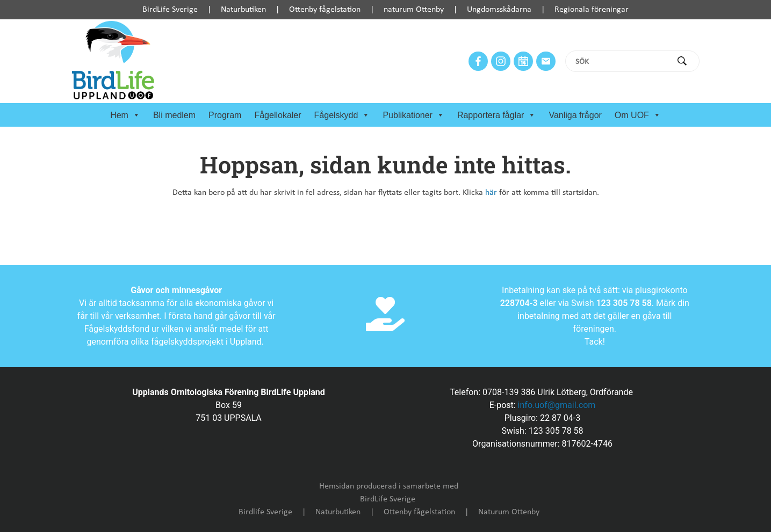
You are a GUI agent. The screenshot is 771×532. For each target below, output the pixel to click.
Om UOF (638, 115)
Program (225, 115)
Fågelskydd (342, 115)
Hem (125, 115)
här (491, 193)
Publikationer (413, 115)
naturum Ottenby (414, 10)
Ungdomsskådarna (499, 10)
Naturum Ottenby (509, 512)
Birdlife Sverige (265, 512)
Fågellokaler (278, 115)
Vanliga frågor (575, 115)
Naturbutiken (243, 10)
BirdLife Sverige (170, 10)
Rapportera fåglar (497, 115)
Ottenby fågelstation (325, 10)
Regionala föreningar (592, 10)
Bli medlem (174, 115)
